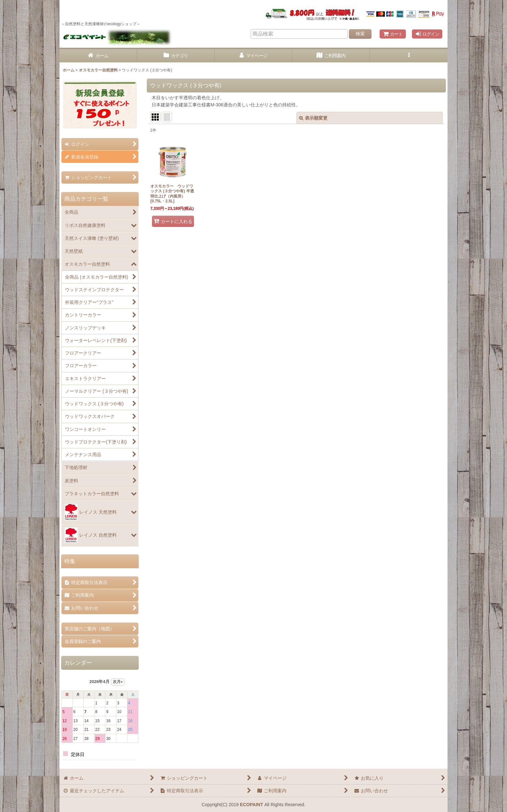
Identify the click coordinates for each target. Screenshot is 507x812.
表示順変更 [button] (313, 118)
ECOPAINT (251, 805)
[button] (409, 56)
